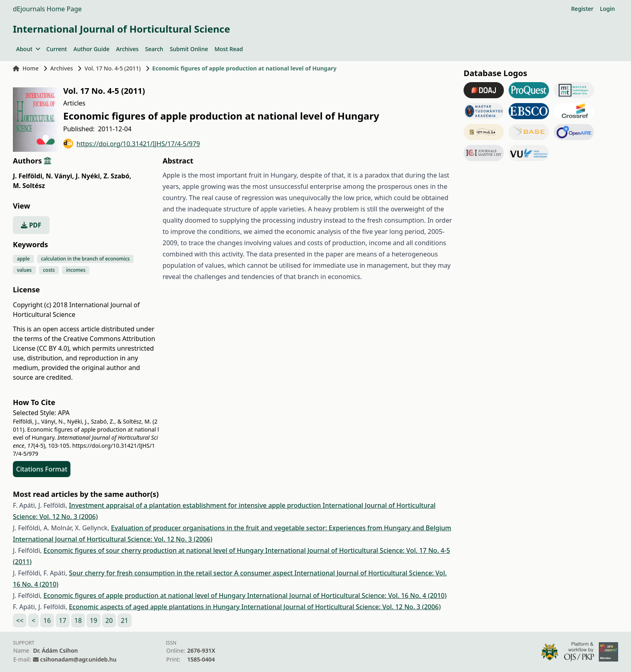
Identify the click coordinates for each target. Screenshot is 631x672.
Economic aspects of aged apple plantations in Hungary (155, 607)
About (28, 49)
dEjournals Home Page (47, 9)
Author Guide (91, 49)
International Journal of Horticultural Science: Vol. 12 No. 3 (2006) (113, 539)
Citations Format (42, 469)
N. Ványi (60, 176)
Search (154, 49)
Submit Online (189, 49)
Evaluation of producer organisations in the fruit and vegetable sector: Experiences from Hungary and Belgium (281, 528)
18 (78, 620)
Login (607, 9)
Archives (127, 49)
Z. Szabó (117, 176)
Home (26, 68)
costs (49, 270)
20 (109, 620)
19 (93, 620)
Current (57, 49)
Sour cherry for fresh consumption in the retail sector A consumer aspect (181, 573)
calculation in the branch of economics (86, 259)
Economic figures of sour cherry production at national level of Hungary (154, 550)
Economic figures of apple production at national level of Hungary (145, 595)
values (24, 270)
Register (582, 9)
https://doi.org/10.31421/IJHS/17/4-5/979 (132, 144)
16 (47, 620)
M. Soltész (29, 186)
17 (62, 620)
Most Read (229, 49)
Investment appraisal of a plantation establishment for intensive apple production (196, 505)
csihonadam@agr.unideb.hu (78, 659)
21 (124, 620)
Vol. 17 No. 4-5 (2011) (113, 68)
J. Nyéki (89, 176)
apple (23, 259)
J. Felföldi (28, 176)
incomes (76, 270)
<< (20, 620)
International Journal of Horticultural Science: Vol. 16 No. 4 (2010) (347, 595)
